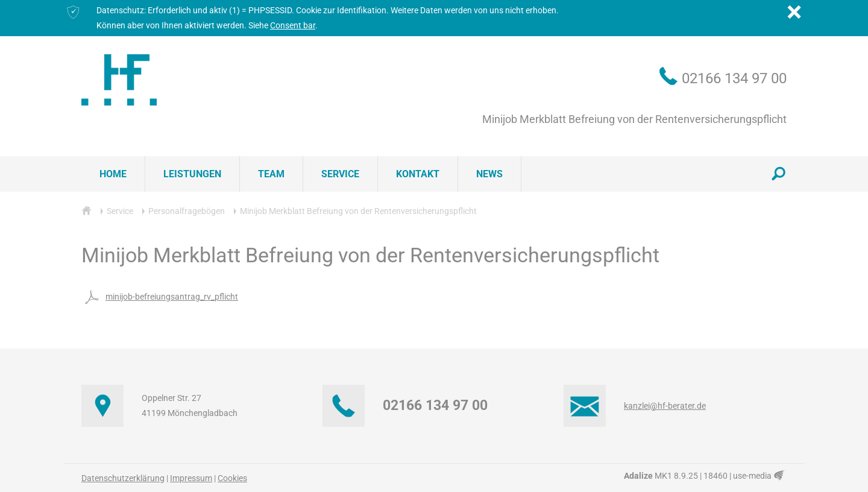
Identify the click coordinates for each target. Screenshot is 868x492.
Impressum (191, 478)
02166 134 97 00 (734, 78)
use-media (760, 476)
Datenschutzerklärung (123, 478)
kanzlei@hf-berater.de (665, 406)
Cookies (232, 478)
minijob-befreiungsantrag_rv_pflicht (160, 297)
